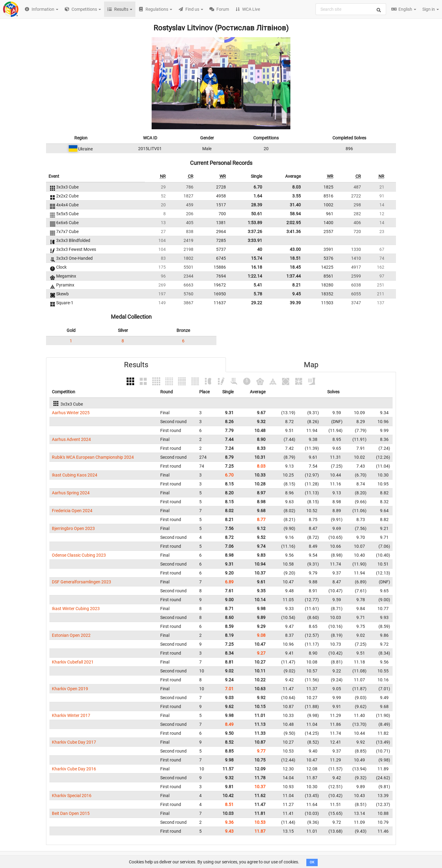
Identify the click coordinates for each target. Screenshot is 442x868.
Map (311, 365)
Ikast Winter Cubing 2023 (76, 609)
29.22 (257, 303)
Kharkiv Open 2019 (70, 689)
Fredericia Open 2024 (72, 511)
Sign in (431, 9)
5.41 (258, 285)
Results (136, 365)
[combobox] (351, 9)
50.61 (257, 214)
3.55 (297, 196)
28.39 (257, 205)
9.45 (297, 294)
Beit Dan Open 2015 (71, 813)
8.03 (297, 187)
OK (312, 862)
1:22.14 (255, 276)
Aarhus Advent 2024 (71, 439)
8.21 (297, 285)
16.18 (257, 267)
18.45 (295, 267)
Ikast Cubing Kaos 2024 (75, 475)
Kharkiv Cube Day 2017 (74, 742)
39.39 (295, 303)
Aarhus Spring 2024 (71, 493)
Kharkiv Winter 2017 (71, 715)
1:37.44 (294, 276)
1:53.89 (255, 223)
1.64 (258, 196)
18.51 (295, 258)
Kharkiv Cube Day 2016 (74, 769)
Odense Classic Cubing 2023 (79, 555)
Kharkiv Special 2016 (72, 796)
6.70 (258, 187)
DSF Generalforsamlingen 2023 (81, 582)
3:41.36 (294, 232)
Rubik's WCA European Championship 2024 (93, 457)
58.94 (295, 214)
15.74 (257, 258)
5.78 (258, 294)
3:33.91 (255, 240)
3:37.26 (255, 232)
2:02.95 (294, 223)
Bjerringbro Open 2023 (73, 528)
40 (260, 249)
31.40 (295, 205)
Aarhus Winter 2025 (71, 413)
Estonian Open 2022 (71, 635)
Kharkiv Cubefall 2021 (73, 662)
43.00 (295, 249)
